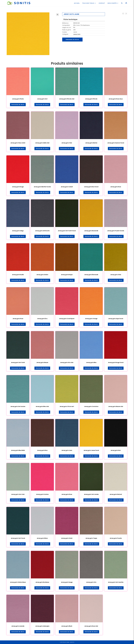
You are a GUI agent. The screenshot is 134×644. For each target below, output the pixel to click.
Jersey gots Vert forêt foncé (67, 231)
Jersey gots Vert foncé (18, 538)
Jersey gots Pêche (18, 99)
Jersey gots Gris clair (67, 362)
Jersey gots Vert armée (91, 494)
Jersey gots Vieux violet (18, 143)
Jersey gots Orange (91, 319)
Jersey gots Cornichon (91, 406)
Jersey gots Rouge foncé (116, 362)
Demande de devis (72, 40)
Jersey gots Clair (67, 143)
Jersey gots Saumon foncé (116, 143)
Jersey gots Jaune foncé (91, 450)
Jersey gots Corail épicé (67, 319)
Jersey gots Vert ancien (18, 406)
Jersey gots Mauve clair (116, 406)
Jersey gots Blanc (42, 538)
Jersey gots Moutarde (91, 231)
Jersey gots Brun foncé (91, 187)
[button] (58, 15)
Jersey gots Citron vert (67, 406)
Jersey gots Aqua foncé (116, 319)
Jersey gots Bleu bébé (18, 450)
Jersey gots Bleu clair (42, 406)
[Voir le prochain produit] (126, 14)
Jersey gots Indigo (18, 231)
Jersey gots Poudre (116, 538)
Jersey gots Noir (116, 450)
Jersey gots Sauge (67, 582)
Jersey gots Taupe (91, 538)
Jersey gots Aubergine (42, 626)
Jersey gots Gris (91, 582)
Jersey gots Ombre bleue (18, 582)
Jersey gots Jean (67, 450)
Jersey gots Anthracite (42, 231)
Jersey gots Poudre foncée (116, 231)
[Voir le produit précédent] (123, 14)
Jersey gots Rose (116, 187)
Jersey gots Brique (67, 275)
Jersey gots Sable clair (42, 143)
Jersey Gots (77, 34)
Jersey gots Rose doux (116, 99)
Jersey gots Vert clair (18, 494)
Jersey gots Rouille (18, 275)
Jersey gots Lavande (18, 626)
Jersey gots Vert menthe (116, 582)
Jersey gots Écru (42, 319)
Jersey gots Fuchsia (42, 494)
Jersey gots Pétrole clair (67, 99)
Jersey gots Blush (67, 626)
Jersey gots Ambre (42, 275)
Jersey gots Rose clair (91, 626)
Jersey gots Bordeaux (42, 582)
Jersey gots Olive (116, 275)
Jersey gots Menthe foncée (42, 187)
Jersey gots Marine (91, 143)
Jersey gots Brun (42, 450)
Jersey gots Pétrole (91, 99)
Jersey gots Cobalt (67, 187)
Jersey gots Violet (67, 538)
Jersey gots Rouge (18, 187)
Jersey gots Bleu (91, 362)
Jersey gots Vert (42, 99)
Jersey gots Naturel (116, 494)
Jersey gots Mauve (42, 362)
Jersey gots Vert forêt (18, 362)
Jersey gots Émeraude (91, 275)
